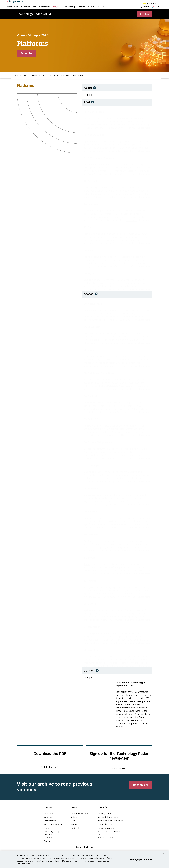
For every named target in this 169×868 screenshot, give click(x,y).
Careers (48, 845)
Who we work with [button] (42, 10)
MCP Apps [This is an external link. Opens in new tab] (89, 477)
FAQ (25, 82)
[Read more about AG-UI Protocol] (144, 133)
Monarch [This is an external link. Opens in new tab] (88, 500)
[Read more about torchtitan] (144, 671)
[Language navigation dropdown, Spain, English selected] (149, 4)
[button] (95, 95)
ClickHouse (132, 225)
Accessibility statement (109, 824)
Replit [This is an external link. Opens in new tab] (87, 262)
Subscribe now (119, 775)
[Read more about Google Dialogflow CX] (144, 463)
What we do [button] (13, 10)
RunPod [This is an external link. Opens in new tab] (129, 598)
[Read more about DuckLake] (144, 417)
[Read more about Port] (144, 248)
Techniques (35, 82)
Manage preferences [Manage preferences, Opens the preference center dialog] (141, 859)
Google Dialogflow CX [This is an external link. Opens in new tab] (95, 454)
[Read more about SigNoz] (144, 294)
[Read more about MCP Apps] (144, 486)
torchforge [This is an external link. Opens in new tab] (89, 638)
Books (74, 831)
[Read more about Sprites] (144, 625)
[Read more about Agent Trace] (144, 325)
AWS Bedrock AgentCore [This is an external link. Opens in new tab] (97, 169)
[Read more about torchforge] (144, 648)
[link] (143, 20)
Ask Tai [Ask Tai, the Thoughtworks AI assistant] (159, 9)
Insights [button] (57, 10)
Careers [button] (81, 10)
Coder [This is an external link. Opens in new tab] (87, 361)
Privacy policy (105, 821)
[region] (84, 859)
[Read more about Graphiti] (144, 202)
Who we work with (53, 831)
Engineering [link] (69, 10)
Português (54, 774)
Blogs (74, 828)
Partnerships (50, 828)
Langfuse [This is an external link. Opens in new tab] (89, 215)
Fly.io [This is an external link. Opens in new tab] (133, 615)
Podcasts (76, 835)
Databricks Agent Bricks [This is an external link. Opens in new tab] (120, 391)
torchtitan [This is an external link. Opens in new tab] (89, 661)
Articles (75, 824)
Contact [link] (101, 10)
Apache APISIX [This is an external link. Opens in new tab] (91, 146)
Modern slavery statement (111, 828)
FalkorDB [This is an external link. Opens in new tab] (88, 430)
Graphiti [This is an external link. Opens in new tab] (102, 192)
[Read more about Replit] (144, 271)
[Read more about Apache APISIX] (144, 156)
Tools (56, 82)
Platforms (47, 82)
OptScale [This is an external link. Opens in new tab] (88, 546)
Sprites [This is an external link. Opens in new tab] (87, 615)
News (47, 835)
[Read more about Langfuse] (144, 225)
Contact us (49, 848)
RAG (95, 202)
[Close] (164, 854)
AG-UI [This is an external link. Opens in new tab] (87, 123)
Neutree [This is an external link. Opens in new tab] (88, 523)
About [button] (91, 10)
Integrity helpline (106, 835)
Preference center (80, 821)
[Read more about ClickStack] (144, 348)
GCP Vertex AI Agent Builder (136, 176)
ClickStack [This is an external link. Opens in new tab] (89, 338)
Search (146, 10)
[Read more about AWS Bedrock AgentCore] (144, 179)
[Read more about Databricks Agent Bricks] (144, 394)
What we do (50, 824)
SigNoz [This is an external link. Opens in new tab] (87, 285)
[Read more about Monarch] (144, 509)
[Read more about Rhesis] (144, 578)
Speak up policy (106, 845)
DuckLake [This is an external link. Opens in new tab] (89, 407)
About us (48, 821)
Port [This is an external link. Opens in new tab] (86, 238)
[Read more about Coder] (144, 371)
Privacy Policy (23, 864)
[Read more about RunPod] (144, 601)
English (44, 774)
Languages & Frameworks (73, 82)
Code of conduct (106, 831)
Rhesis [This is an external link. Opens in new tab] (87, 569)
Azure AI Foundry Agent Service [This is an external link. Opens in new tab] (103, 179)
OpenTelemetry (108, 338)
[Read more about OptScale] (144, 555)
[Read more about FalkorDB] (144, 440)
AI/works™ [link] (26, 10)
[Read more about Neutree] (144, 532)
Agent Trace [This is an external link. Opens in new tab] (90, 315)
